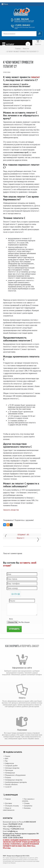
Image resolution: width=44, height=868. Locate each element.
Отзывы (27, 803)
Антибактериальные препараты (16, 782)
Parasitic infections (11, 784)
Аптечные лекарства (12, 768)
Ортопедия (9, 770)
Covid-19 (8, 787)
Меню (6, 4)
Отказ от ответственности (9, 809)
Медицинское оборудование (15, 775)
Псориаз (8, 777)
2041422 (22, 25)
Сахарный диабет (11, 766)
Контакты (27, 808)
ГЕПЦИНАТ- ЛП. (23, 535)
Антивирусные (10, 773)
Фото (11, 619)
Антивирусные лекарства (14, 780)
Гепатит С (21, 538)
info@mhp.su (12, 831)
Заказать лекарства (11, 510)
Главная (18, 49)
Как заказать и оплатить (28, 800)
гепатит (35, 77)
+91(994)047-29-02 (15, 824)
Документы (28, 806)
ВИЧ (7, 759)
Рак (6, 761)
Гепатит (8, 756)
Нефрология (10, 763)
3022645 (22, 19)
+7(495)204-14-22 (14, 826)
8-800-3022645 (30, 822)
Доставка (9, 803)
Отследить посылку (12, 806)
